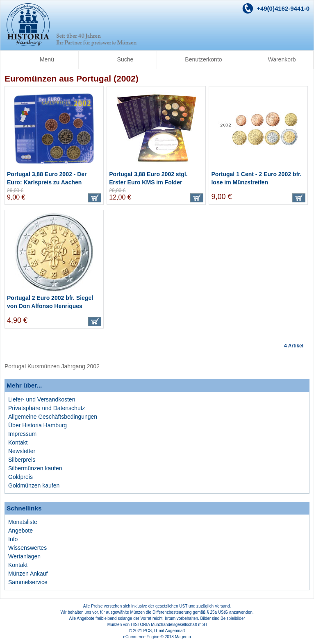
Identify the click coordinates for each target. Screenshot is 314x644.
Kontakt (18, 442)
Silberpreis (22, 460)
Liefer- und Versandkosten (42, 399)
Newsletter (22, 451)
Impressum (22, 434)
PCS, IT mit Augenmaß (164, 631)
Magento (183, 637)
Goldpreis (20, 477)
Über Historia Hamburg (38, 425)
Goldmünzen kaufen (34, 485)
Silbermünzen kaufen (35, 468)
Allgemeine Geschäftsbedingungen (53, 417)
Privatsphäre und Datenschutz (47, 408)
